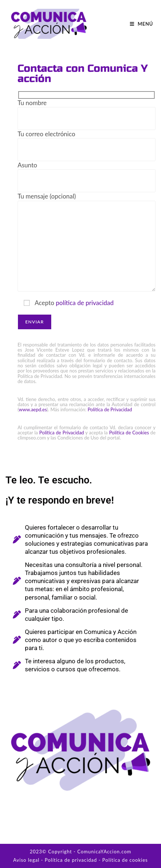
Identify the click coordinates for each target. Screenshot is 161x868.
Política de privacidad (71, 860)
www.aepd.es (33, 409)
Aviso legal (26, 860)
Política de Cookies (129, 433)
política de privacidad (85, 303)
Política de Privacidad (110, 409)
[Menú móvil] (141, 24)
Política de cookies (125, 860)
